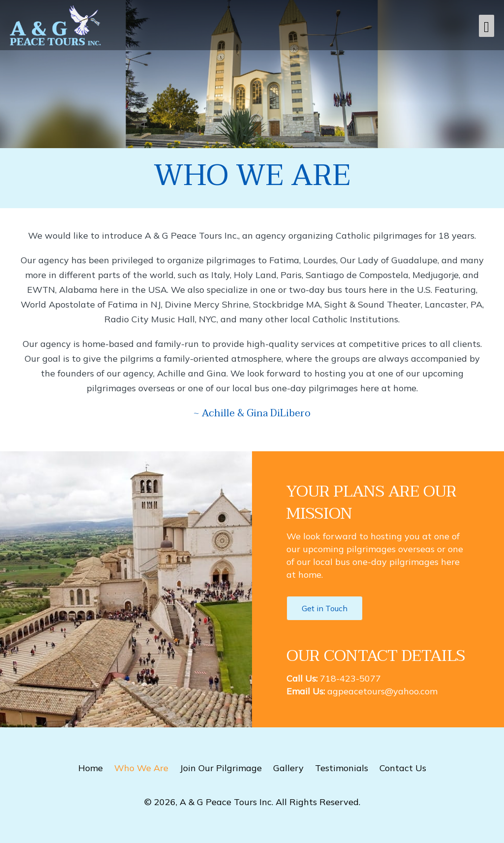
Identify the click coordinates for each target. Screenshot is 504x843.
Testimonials (342, 768)
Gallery (288, 768)
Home (91, 768)
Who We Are (141, 768)
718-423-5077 (350, 678)
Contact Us (403, 768)
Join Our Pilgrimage (221, 768)
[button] (325, 608)
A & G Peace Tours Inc (226, 802)
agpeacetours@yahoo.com (382, 691)
